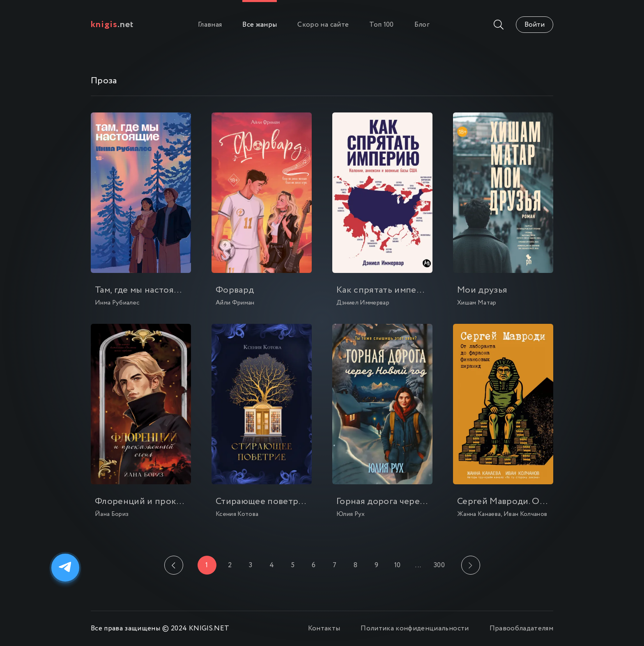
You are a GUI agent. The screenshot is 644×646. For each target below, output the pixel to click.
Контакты (324, 629)
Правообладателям (521, 629)
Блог (422, 25)
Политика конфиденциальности (415, 629)
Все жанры (260, 25)
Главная (210, 25)
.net (112, 25)
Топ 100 (381, 25)
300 (439, 565)
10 (398, 565)
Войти (535, 25)
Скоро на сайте (323, 25)
